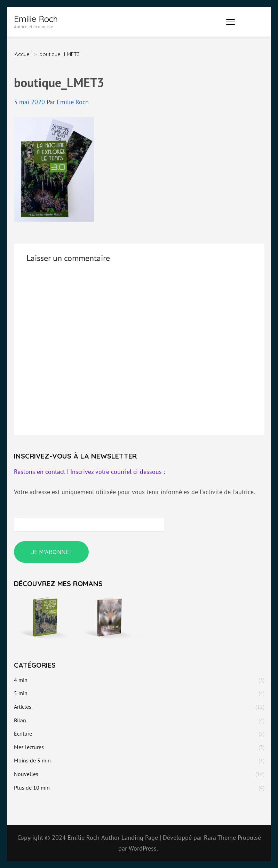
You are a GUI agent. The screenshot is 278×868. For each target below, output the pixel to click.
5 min (21, 693)
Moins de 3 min (32, 760)
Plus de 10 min (32, 788)
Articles (23, 707)
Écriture (23, 733)
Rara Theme (221, 838)
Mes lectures (29, 747)
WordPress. (143, 848)
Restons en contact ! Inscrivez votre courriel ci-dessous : (89, 472)
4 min (21, 680)
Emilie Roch (36, 19)
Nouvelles (26, 774)
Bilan (20, 720)
